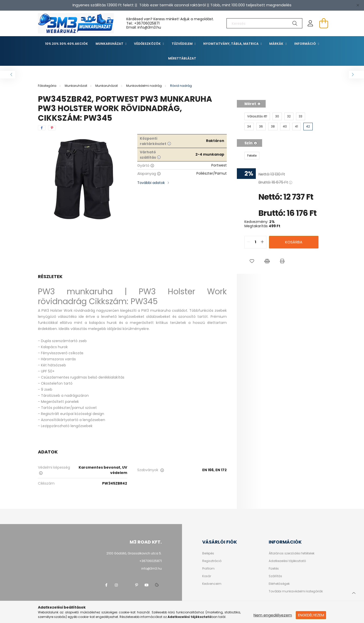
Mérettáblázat (182, 58)
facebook (106, 585)
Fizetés (274, 569)
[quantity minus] (248, 242)
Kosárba (294, 242)
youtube (147, 585)
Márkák (277, 44)
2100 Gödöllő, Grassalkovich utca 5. (134, 553)
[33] (301, 116)
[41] (297, 127)
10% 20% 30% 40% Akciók (66, 44)
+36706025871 (147, 23)
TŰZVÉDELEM (183, 44)
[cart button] (324, 23)
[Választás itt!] (257, 116)
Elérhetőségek (279, 584)
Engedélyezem (311, 615)
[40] (285, 127)
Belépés (208, 553)
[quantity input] (255, 242)
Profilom (208, 569)
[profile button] (310, 23)
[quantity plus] (262, 242)
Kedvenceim (212, 584)
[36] (261, 127)
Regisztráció (212, 561)
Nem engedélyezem (273, 615)
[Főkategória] (48, 86)
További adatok (151, 183)
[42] (308, 127)
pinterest (136, 585)
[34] (249, 127)
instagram (116, 585)
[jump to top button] (354, 592)
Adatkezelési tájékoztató (287, 561)
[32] (289, 116)
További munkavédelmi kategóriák (296, 591)
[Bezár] (358, 5)
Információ (305, 44)
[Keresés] (264, 23)
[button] (252, 261)
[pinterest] (52, 128)
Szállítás (275, 576)
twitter (126, 585)
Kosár (207, 576)
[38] (273, 127)
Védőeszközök (148, 44)
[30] (277, 116)
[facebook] (42, 128)
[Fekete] (252, 156)
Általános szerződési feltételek (292, 553)
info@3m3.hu (152, 568)
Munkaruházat (110, 44)
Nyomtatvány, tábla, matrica (231, 44)
